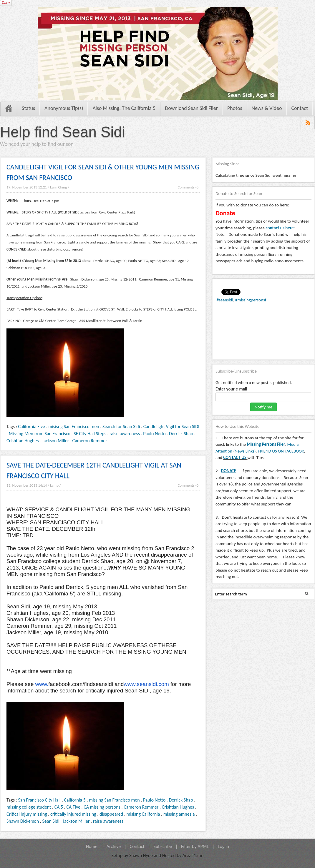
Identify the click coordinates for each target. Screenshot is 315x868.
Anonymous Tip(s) (64, 108)
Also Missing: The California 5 (124, 108)
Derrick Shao (181, 434)
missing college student (29, 807)
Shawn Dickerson (23, 821)
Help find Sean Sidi (63, 132)
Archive (114, 846)
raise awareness (125, 434)
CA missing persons (102, 807)
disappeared (111, 814)
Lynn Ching (58, 187)
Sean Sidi (51, 821)
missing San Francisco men (114, 800)
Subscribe (163, 846)
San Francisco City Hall (40, 800)
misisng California (143, 814)
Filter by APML (195, 846)
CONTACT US (235, 458)
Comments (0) (189, 187)
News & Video (267, 108)
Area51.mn (193, 856)
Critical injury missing (27, 814)
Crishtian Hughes (23, 441)
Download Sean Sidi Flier (191, 108)
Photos (235, 108)
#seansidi (225, 300)
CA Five (73, 807)
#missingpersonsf (251, 300)
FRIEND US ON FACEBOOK (281, 451)
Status (28, 108)
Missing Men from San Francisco (40, 434)
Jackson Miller (56, 441)
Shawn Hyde (141, 856)
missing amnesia (179, 814)
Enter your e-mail (231, 389)
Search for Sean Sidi (121, 427)
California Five (32, 427)
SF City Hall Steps (90, 434)
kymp (54, 485)
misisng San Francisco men (74, 427)
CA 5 (59, 807)
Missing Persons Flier (266, 444)
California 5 (75, 800)
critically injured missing (73, 814)
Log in (223, 846)
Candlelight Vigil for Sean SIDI (171, 427)
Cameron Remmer (90, 441)
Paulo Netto (154, 434)
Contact (300, 108)
